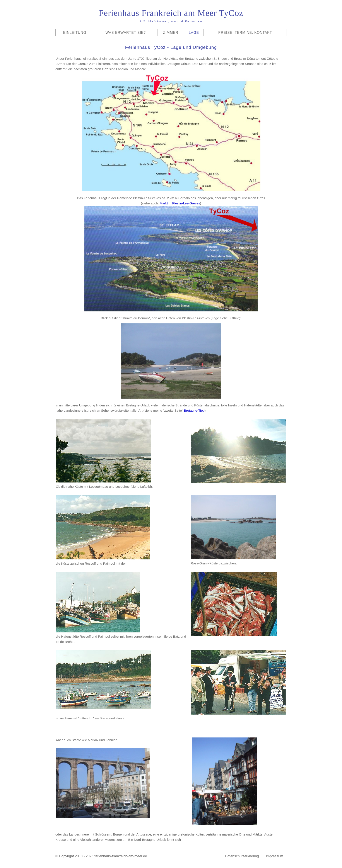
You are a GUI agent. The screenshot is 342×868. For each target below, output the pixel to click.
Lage (194, 33)
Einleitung (75, 33)
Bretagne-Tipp (194, 410)
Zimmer (171, 33)
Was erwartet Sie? (126, 33)
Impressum (274, 856)
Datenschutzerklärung (242, 856)
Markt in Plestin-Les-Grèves (180, 203)
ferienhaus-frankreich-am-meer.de (121, 856)
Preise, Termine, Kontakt (245, 33)
